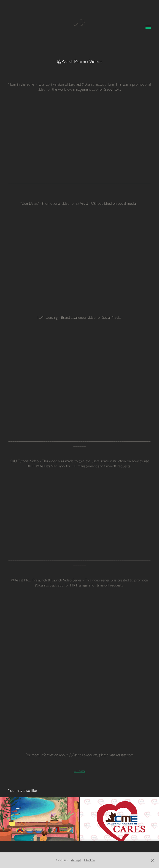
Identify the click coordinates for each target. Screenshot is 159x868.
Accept (76, 860)
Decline (90, 860)
